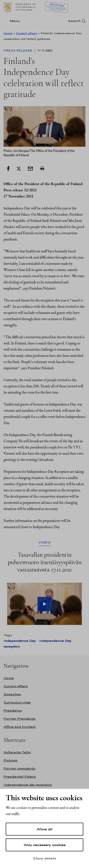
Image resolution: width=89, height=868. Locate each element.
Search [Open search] (74, 21)
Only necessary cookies (44, 845)
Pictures (10, 760)
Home (8, 33)
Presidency (13, 710)
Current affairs (26, 33)
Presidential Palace (20, 777)
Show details (45, 858)
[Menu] (13, 21)
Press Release (18, 51)
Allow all (45, 829)
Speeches (12, 694)
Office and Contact (20, 727)
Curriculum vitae (17, 702)
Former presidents (19, 768)
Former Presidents (20, 719)
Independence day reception (28, 785)
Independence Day (20, 641)
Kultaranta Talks (17, 752)
